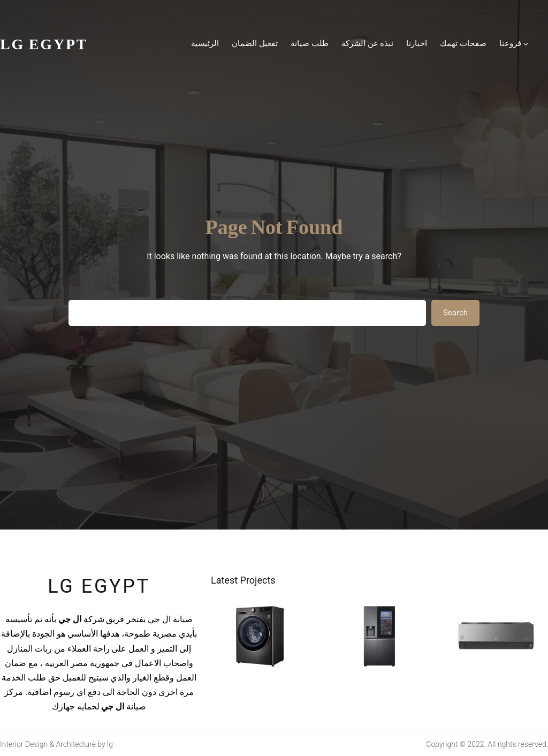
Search (455, 313)
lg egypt (99, 586)
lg (110, 744)
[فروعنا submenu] (526, 44)
